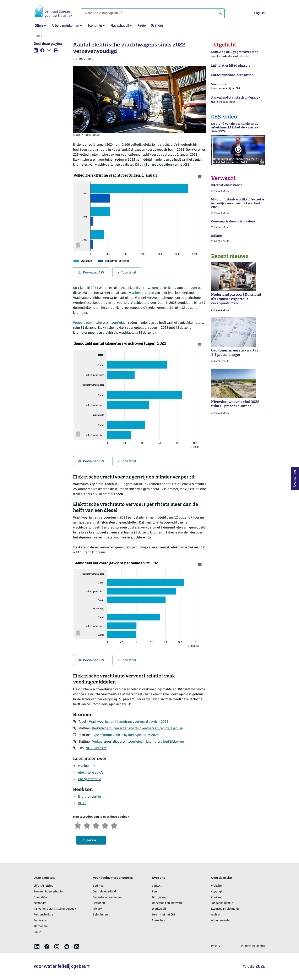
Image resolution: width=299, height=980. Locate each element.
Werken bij (159, 909)
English (259, 13)
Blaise (37, 932)
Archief (216, 915)
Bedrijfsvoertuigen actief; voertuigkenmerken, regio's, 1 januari (138, 729)
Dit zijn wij (159, 898)
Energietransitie (89, 797)
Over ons (157, 26)
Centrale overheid (104, 892)
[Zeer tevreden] (114, 825)
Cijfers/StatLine (44, 886)
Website (216, 886)
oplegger (191, 288)
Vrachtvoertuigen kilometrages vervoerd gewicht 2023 (129, 722)
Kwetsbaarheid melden (226, 909)
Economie (95, 26)
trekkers (170, 288)
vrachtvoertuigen (142, 293)
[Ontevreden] (87, 825)
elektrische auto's (91, 773)
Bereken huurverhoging (49, 892)
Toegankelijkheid (222, 903)
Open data (40, 898)
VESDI (82, 803)
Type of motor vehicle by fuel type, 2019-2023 (126, 735)
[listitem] (36, 50)
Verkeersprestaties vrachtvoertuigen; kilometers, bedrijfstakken (138, 742)
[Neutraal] (96, 825)
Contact (157, 886)
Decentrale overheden (107, 898)
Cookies (216, 898)
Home (38, 36)
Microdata (40, 903)
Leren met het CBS (164, 915)
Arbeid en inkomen (65, 26)
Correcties (158, 921)
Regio (142, 26)
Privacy (97, 909)
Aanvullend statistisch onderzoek (55, 909)
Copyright (217, 892)
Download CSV (91, 273)
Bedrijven (99, 886)
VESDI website (96, 748)
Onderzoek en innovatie (167, 903)
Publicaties (41, 921)
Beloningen (100, 915)
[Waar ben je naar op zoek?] (153, 13)
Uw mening (295, 478)
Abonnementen (221, 921)
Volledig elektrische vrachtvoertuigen (100, 323)
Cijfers (39, 26)
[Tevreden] (105, 825)
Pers (155, 892)
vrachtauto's (87, 766)
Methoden (40, 926)
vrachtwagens (149, 288)
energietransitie (90, 779)
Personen (99, 903)
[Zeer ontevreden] (78, 825)
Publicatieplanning (253, 946)
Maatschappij (120, 26)
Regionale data (43, 915)
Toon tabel (127, 273)
